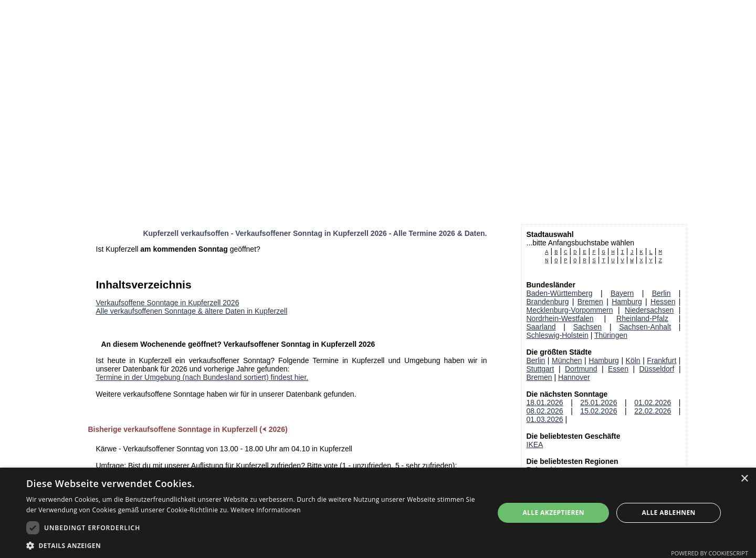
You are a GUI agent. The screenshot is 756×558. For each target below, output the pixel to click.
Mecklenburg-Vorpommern (570, 310)
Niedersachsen (649, 310)
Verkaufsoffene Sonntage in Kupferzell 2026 (168, 303)
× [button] (744, 479)
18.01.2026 (545, 402)
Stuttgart (540, 369)
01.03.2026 (545, 419)
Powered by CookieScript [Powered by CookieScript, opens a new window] (710, 553)
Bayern (622, 293)
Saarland (541, 327)
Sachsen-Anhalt (645, 327)
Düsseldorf (657, 369)
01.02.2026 (653, 402)
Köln (633, 360)
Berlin (661, 293)
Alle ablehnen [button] (669, 513)
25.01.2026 (598, 402)
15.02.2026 (598, 411)
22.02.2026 (653, 411)
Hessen (663, 302)
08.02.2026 (545, 411)
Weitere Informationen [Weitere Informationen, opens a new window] (266, 510)
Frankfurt (661, 360)
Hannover (574, 377)
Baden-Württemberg (560, 293)
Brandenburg (548, 302)
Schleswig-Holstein (558, 335)
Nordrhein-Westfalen (560, 318)
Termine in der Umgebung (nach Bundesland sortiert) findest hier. (202, 377)
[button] (253, 545)
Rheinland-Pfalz (642, 318)
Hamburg (627, 302)
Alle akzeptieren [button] (553, 513)
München (567, 360)
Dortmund (581, 369)
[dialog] (378, 513)
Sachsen (587, 327)
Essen (618, 369)
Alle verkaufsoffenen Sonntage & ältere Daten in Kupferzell (192, 311)
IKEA (535, 445)
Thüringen (611, 335)
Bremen (590, 302)
